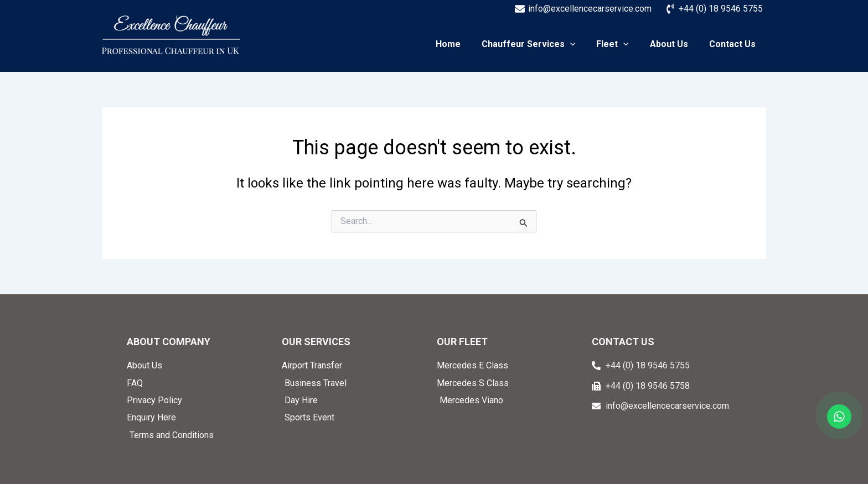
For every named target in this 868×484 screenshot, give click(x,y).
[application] (582, 44)
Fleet (621, 44)
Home (463, 44)
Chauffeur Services (540, 44)
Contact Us (734, 44)
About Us (674, 44)
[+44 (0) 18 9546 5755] (714, 9)
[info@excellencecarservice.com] (583, 9)
